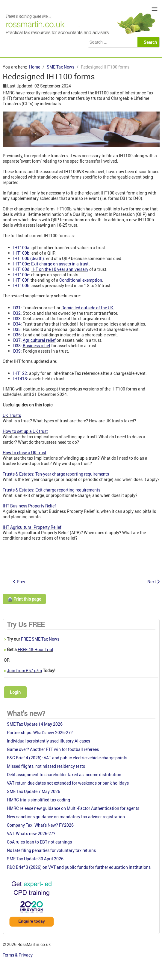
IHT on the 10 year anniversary (60, 269)
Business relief (37, 346)
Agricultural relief (39, 340)
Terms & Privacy (18, 955)
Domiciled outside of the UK (87, 308)
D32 (17, 313)
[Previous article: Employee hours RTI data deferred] (19, 582)
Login (15, 692)
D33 (17, 318)
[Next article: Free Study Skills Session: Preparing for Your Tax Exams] (153, 582)
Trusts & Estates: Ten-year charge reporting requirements (56, 474)
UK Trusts (12, 415)
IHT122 (20, 373)
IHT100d (21, 269)
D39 (17, 351)
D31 (17, 308)
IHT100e (21, 275)
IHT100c (21, 264)
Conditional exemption (81, 280)
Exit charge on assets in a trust (60, 264)
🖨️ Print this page (24, 599)
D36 (17, 335)
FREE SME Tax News (40, 639)
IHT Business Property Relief (29, 506)
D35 (17, 329)
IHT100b (21, 253)
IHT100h (21, 285)
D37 (17, 340)
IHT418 (20, 379)
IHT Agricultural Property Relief (32, 527)
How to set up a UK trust (25, 431)
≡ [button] (155, 9)
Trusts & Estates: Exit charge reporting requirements (52, 490)
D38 (17, 346)
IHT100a (21, 248)
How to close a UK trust (25, 453)
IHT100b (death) (29, 258)
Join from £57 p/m (24, 671)
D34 (17, 324)
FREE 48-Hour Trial (35, 649)
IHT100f (21, 280)
